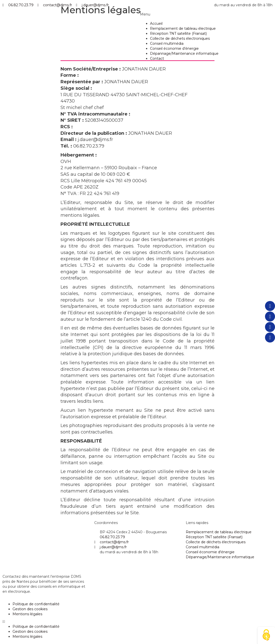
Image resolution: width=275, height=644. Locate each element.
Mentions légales (27, 614)
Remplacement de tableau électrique (183, 28)
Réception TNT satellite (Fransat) (178, 33)
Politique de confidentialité (36, 604)
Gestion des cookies (30, 609)
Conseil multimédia (167, 43)
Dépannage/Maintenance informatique (184, 53)
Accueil (156, 23)
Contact (157, 58)
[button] (137, 621)
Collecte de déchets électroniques (180, 38)
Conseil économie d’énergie (174, 48)
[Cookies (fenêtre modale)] (266, 635)
